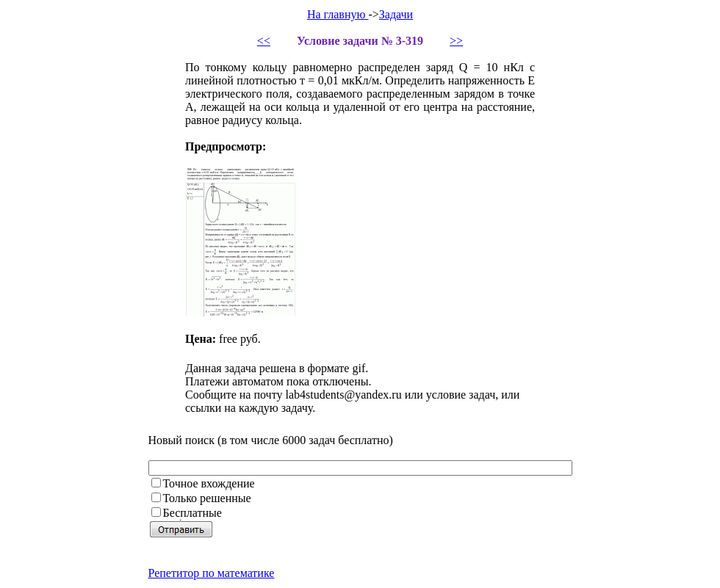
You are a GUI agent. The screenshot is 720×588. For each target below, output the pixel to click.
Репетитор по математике (212, 573)
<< (264, 41)
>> (456, 41)
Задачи (396, 14)
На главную (338, 14)
